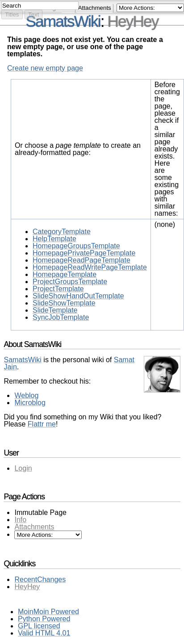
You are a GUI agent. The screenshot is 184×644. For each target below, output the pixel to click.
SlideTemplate (55, 310)
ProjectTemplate (58, 289)
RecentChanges (40, 579)
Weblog (26, 395)
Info (20, 520)
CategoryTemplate (62, 232)
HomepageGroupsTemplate (76, 246)
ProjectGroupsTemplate (70, 282)
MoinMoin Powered (48, 612)
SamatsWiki (63, 21)
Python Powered (44, 619)
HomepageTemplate (65, 274)
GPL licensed (39, 626)
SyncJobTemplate (61, 317)
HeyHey (133, 21)
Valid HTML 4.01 (44, 633)
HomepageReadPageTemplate (82, 260)
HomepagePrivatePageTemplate (84, 253)
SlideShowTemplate (64, 303)
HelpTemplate (54, 239)
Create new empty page (45, 68)
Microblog (30, 403)
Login (23, 468)
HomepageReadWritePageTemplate (90, 267)
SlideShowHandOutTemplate (78, 296)
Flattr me (42, 424)
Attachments (34, 527)
